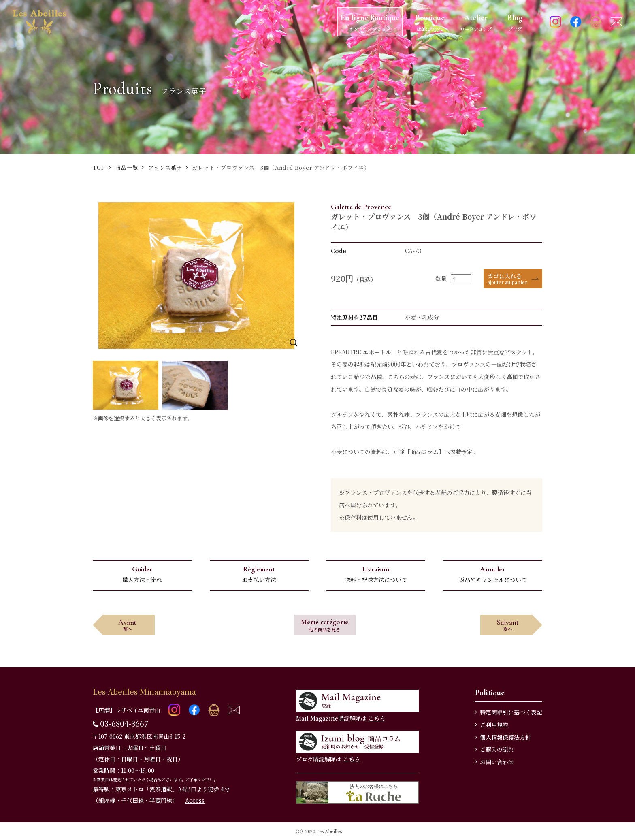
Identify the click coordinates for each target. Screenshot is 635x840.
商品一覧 (127, 167)
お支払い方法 (259, 574)
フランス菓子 (165, 167)
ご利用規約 (494, 725)
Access (195, 800)
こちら (377, 718)
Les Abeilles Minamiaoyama (144, 691)
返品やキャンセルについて (493, 574)
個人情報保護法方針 (505, 737)
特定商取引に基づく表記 (511, 712)
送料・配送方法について (376, 574)
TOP (99, 167)
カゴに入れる (507, 278)
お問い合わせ (497, 762)
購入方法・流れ (142, 574)
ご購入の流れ (497, 749)
